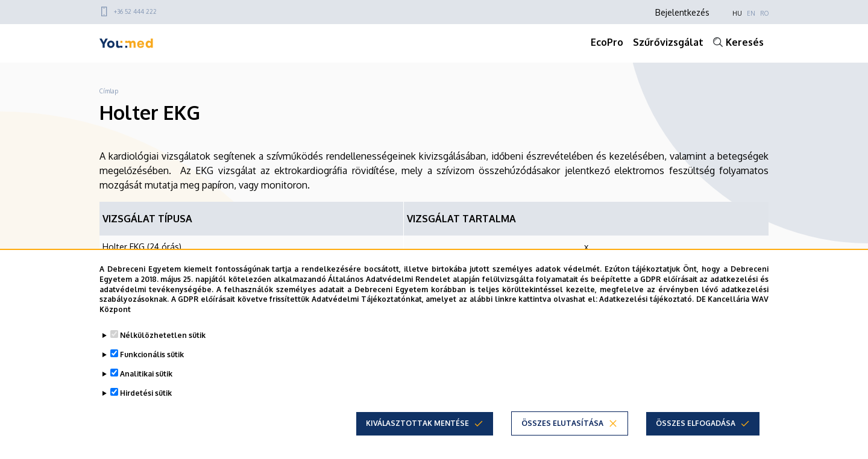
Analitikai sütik (146, 374)
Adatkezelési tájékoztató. (646, 299)
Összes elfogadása (696, 423)
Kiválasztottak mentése (417, 423)
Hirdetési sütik (146, 393)
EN (751, 13)
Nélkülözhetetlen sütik (163, 335)
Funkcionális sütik (152, 354)
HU (737, 13)
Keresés (745, 42)
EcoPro (607, 42)
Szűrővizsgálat (668, 42)
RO (764, 13)
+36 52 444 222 (135, 11)
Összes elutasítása (562, 423)
